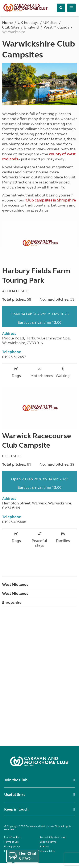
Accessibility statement (53, 837)
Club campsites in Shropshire (51, 200)
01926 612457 (14, 357)
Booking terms (48, 842)
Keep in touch (16, 809)
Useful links (15, 795)
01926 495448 (14, 522)
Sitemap (44, 846)
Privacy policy (12, 846)
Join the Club (16, 780)
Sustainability (47, 851)
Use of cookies (12, 837)
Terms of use (11, 842)
